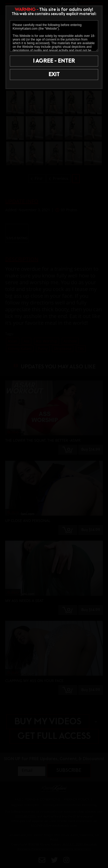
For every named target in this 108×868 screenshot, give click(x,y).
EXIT (54, 75)
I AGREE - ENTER (54, 61)
